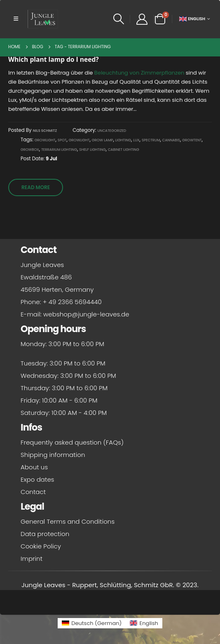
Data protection (45, 534)
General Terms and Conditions (68, 521)
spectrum (151, 140)
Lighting (123, 140)
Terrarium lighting (59, 150)
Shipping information (53, 455)
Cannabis (171, 140)
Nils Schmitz (45, 131)
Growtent (192, 140)
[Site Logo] (43, 19)
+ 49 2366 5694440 (72, 302)
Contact (33, 492)
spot (62, 140)
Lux (137, 140)
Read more (36, 187)
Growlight (45, 140)
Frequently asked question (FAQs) (72, 442)
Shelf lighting (92, 150)
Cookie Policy (41, 546)
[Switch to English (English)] (144, 623)
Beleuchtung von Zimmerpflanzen (139, 73)
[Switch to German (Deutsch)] (92, 623)
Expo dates (37, 479)
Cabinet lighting (124, 150)
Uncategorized (112, 131)
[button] (16, 19)
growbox (30, 150)
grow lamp (103, 140)
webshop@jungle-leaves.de (86, 314)
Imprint (32, 559)
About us (34, 467)
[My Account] (142, 19)
